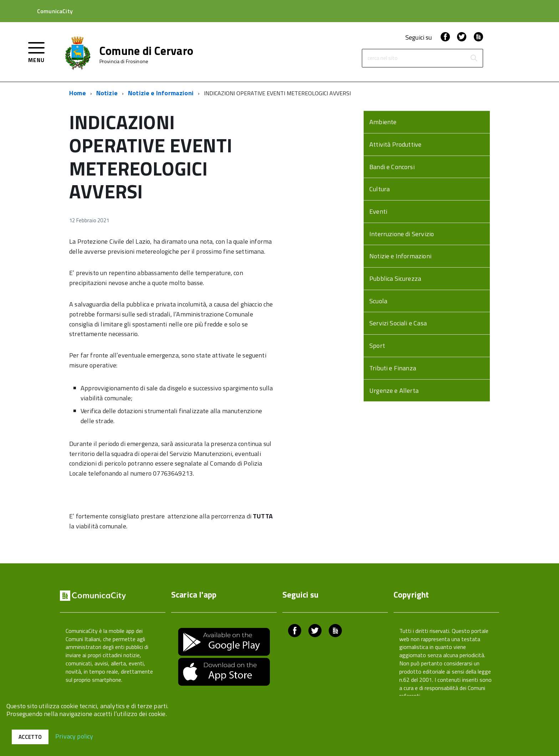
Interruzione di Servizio (402, 234)
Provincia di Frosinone (124, 61)
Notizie (107, 93)
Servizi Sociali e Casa (398, 323)
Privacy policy (74, 736)
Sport (377, 346)
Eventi (378, 211)
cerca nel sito (383, 58)
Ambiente (383, 122)
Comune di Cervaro (146, 51)
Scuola (378, 301)
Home (78, 93)
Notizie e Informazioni (161, 93)
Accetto (30, 737)
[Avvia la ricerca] (474, 58)
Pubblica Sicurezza (395, 278)
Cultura (379, 189)
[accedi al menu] (37, 52)
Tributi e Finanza (393, 368)
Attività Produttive (395, 144)
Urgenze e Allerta (394, 390)
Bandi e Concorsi (392, 167)
